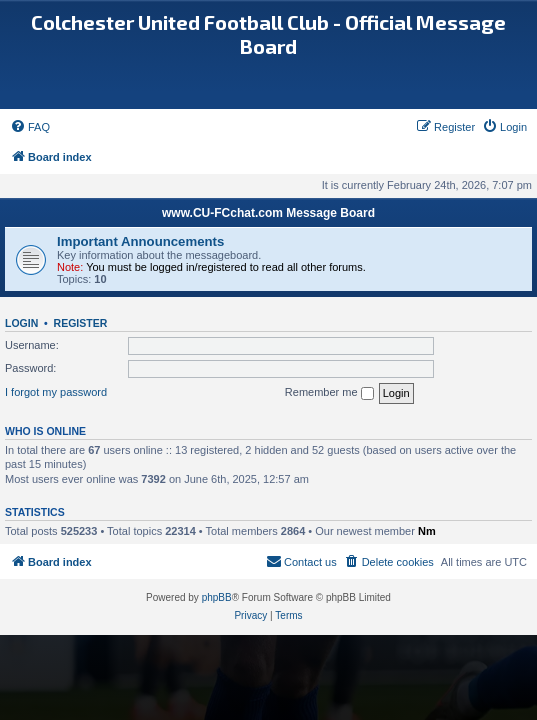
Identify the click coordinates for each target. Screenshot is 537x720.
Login (21, 323)
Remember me (329, 393)
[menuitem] (30, 127)
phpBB (217, 597)
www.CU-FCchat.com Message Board (268, 213)
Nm (427, 531)
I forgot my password (56, 392)
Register (81, 323)
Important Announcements (140, 241)
